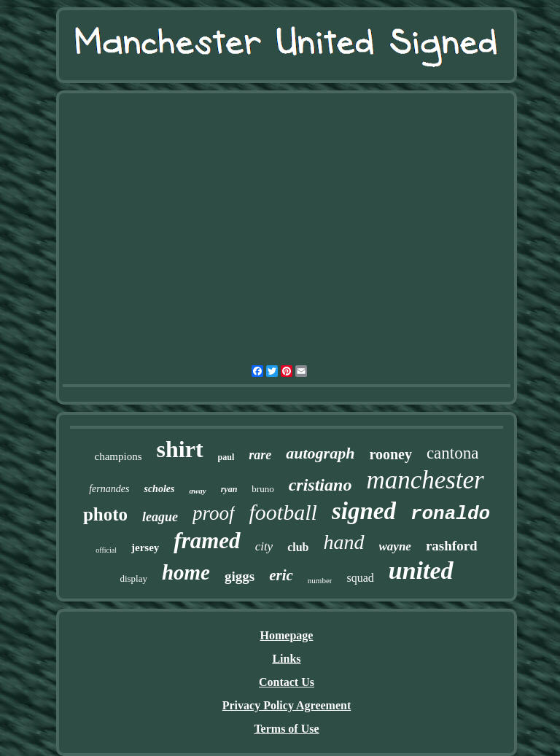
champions (118, 456)
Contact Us (287, 682)
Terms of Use (286, 729)
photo (105, 514)
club (298, 547)
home (186, 572)
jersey (145, 547)
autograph (320, 453)
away (197, 491)
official (106, 550)
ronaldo (450, 514)
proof (214, 513)
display (133, 578)
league (160, 517)
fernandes (109, 489)
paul (226, 457)
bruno (262, 489)
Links (286, 659)
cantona (453, 453)
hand (344, 542)
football (283, 512)
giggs (240, 576)
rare (260, 455)
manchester (425, 480)
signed (364, 511)
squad (360, 578)
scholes (159, 489)
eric (281, 575)
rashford (452, 546)
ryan (229, 489)
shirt (180, 449)
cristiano (320, 485)
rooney (390, 454)
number (320, 580)
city (264, 546)
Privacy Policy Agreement (287, 705)
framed (207, 541)
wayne (395, 546)
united (421, 570)
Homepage (287, 635)
